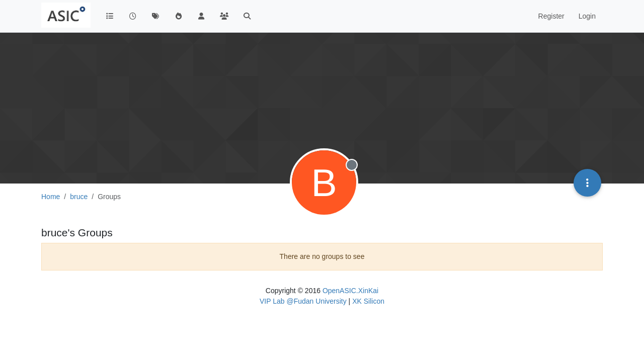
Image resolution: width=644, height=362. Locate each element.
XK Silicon (368, 301)
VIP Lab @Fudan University (303, 301)
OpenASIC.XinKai (350, 291)
